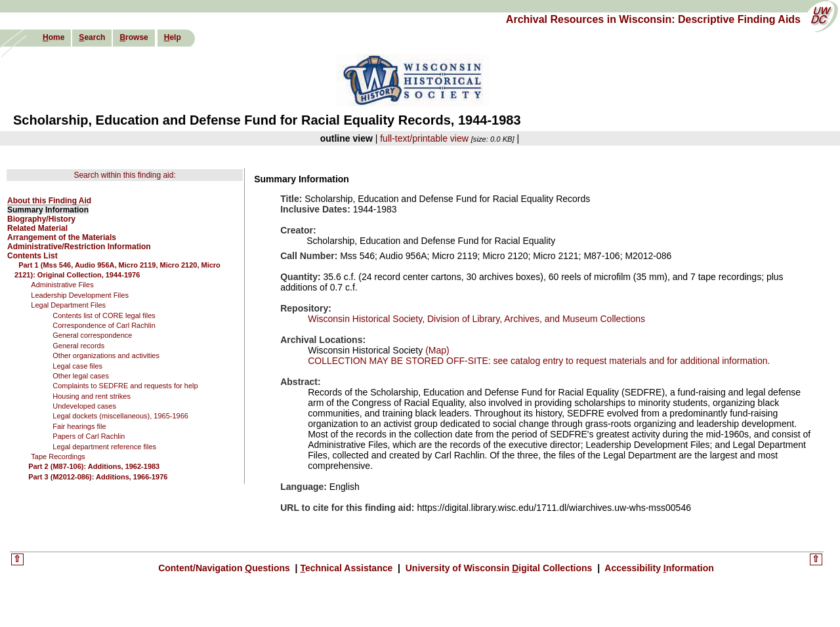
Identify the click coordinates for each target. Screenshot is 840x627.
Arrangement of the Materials (62, 237)
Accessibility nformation (658, 568)
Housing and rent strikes (92, 396)
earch (92, 37)
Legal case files (77, 366)
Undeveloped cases (84, 406)
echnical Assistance (347, 568)
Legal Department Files (68, 305)
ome (53, 37)
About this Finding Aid (49, 201)
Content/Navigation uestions (225, 568)
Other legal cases (81, 376)
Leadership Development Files (80, 295)
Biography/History (41, 219)
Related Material (37, 228)
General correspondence (92, 335)
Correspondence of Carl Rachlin (104, 325)
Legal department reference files (104, 447)
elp (173, 37)
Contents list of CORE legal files (104, 315)
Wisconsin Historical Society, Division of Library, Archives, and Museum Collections (476, 319)
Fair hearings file (79, 426)
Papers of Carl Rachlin (89, 436)
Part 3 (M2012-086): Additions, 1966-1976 (98, 477)
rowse (134, 37)
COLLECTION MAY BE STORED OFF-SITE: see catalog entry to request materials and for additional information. (539, 361)
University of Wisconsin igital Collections (499, 568)
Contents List (32, 256)
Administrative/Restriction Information (79, 247)
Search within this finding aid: (124, 175)
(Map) (436, 350)
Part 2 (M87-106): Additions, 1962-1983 (94, 466)
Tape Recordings (58, 456)
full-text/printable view (424, 138)
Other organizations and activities (106, 355)
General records (78, 346)
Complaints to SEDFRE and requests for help (125, 386)
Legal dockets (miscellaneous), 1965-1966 (120, 416)
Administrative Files (62, 285)
